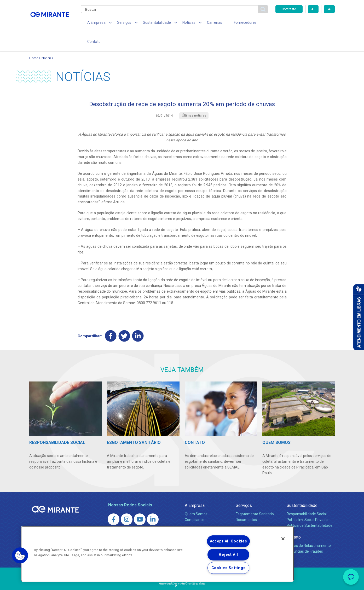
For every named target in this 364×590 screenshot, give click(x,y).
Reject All (228, 555)
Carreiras (203, 24)
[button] (20, 556)
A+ (313, 9)
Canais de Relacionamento (309, 529)
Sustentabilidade (302, 489)
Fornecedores (231, 24)
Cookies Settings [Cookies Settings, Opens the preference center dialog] (229, 568)
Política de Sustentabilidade (310, 509)
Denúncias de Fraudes (305, 535)
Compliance (195, 503)
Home (34, 41)
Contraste (289, 9)
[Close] (283, 539)
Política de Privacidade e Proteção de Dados (182, 582)
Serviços (244, 489)
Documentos (246, 503)
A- (329, 9)
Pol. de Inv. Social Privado (307, 503)
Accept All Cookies (229, 541)
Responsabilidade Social (307, 497)
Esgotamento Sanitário (255, 497)
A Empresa (195, 489)
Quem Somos (196, 497)
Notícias (47, 41)
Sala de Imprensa (201, 515)
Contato (258, 24)
